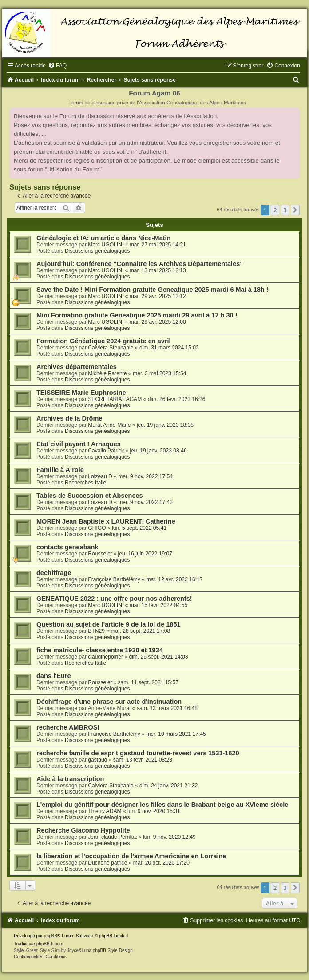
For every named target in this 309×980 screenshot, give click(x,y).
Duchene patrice (107, 863)
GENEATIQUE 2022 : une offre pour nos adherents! (114, 599)
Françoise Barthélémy (114, 579)
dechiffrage (54, 573)
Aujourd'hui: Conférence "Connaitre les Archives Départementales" (140, 264)
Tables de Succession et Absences (90, 496)
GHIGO (97, 528)
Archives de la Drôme (69, 418)
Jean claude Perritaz (112, 837)
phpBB (51, 936)
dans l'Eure (54, 676)
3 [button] (285, 210)
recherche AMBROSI (68, 727)
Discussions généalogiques (97, 251)
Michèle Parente (107, 373)
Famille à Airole (60, 470)
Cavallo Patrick (106, 451)
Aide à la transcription (70, 779)
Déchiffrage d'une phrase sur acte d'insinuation (109, 702)
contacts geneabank (67, 547)
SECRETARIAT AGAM (115, 399)
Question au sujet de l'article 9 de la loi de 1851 (109, 624)
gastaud (97, 760)
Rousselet (100, 554)
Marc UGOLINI (106, 245)
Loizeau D (100, 476)
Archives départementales (77, 367)
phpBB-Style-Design (113, 950)
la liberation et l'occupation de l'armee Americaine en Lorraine (131, 856)
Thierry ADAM (105, 811)
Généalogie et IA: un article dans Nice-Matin (103, 238)
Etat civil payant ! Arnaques (79, 444)
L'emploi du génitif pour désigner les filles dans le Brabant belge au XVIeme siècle (162, 805)
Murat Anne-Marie (109, 425)
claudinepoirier (105, 657)
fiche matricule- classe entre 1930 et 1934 (100, 650)
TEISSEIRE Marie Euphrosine (81, 393)
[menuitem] (57, 66)
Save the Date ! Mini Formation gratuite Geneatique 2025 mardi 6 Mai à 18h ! (153, 290)
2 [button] (275, 210)
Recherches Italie (85, 483)
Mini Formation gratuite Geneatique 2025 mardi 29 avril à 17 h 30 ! (137, 315)
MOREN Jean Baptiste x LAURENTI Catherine (106, 521)
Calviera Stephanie (111, 348)
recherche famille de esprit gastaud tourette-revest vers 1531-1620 (138, 753)
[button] (295, 210)
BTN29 (96, 631)
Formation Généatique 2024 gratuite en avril (104, 341)
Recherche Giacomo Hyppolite (83, 830)
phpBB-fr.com (50, 944)
